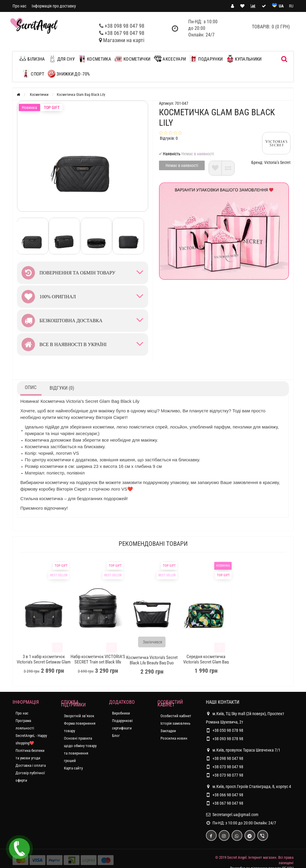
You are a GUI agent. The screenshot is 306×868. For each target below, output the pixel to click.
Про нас (19, 6)
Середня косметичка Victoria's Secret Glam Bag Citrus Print (206, 662)
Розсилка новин (174, 738)
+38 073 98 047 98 (228, 767)
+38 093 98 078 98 (228, 739)
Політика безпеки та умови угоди (30, 754)
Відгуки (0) (62, 388)
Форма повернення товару (80, 727)
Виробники (121, 713)
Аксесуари (170, 59)
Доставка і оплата (31, 765)
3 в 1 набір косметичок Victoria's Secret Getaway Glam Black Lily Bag (44, 662)
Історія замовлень (175, 723)
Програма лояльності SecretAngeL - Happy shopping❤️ (31, 732)
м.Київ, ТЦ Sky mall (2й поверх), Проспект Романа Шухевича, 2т (245, 717)
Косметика (95, 59)
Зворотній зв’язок (79, 716)
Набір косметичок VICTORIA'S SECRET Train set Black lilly (98, 659)
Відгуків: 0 (169, 138)
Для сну (61, 59)
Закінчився (153, 642)
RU (291, 6)
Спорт (33, 74)
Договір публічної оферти (30, 777)
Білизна (33, 59)
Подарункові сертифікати (122, 724)
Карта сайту (73, 768)
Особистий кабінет (176, 716)
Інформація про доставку (54, 6)
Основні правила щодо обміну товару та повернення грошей (80, 749)
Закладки (168, 731)
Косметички (133, 59)
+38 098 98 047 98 (124, 26)
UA (281, 6)
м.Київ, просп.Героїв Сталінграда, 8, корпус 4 (248, 786)
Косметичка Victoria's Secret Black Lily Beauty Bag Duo (152, 660)
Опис (31, 387)
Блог (116, 736)
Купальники (244, 59)
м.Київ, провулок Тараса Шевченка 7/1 (243, 750)
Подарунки (206, 59)
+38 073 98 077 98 (228, 775)
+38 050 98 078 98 (228, 730)
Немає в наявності (182, 165)
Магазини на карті (124, 40)
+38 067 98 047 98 (124, 33)
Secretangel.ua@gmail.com (235, 815)
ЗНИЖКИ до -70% (69, 74)
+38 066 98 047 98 (228, 795)
